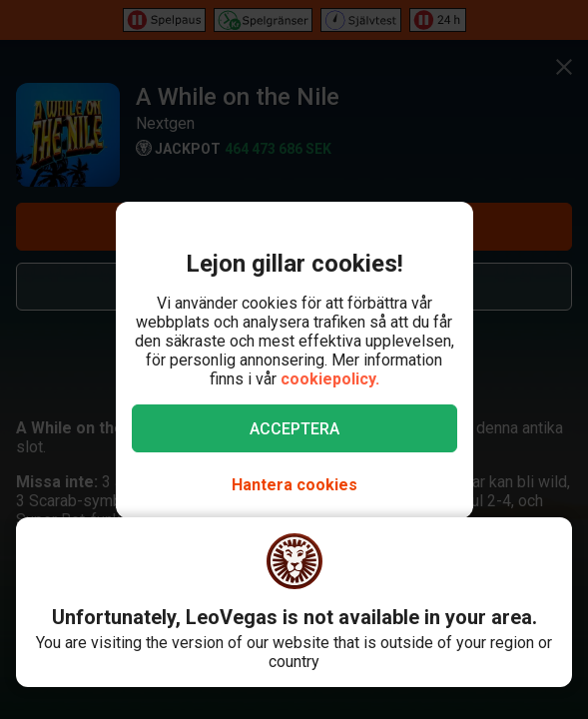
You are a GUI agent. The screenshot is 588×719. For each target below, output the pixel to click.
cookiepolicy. (330, 379)
